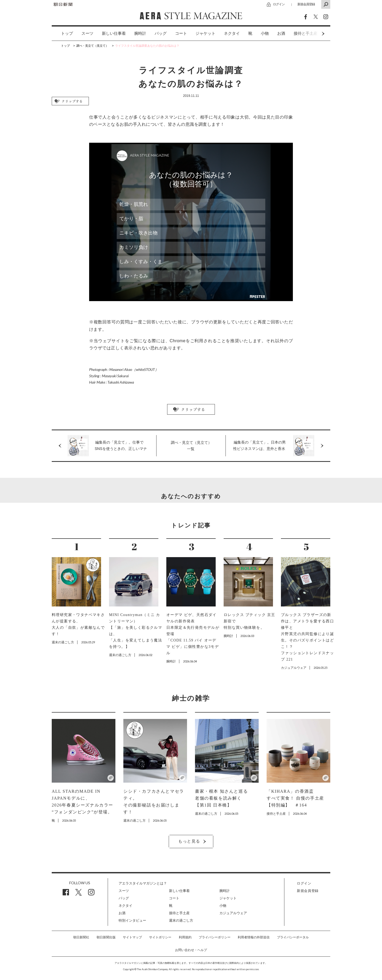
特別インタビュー (132, 920)
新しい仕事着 (114, 33)
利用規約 (185, 937)
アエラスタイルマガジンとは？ (143, 883)
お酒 (281, 33)
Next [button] (313, 34)
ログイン (279, 4)
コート (181, 33)
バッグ (161, 33)
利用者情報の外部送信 (254, 937)
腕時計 (140, 33)
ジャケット (205, 33)
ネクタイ (232, 33)
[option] (63, 34)
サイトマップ (132, 937)
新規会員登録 (306, 4)
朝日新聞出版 (106, 937)
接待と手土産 (179, 913)
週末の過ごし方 (181, 920)
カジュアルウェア (233, 913)
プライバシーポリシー (215, 937)
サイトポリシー (160, 937)
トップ (67, 33)
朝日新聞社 (81, 937)
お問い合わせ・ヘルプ (191, 950)
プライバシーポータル (293, 937)
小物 (265, 33)
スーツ (87, 33)
